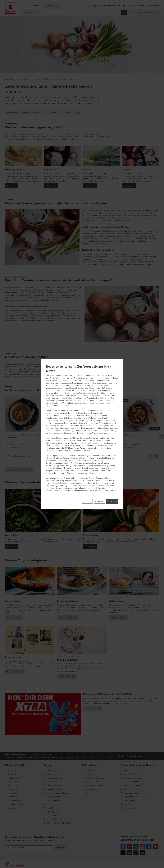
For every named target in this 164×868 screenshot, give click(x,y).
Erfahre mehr (12, 186)
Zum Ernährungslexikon (68, 617)
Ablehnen (87, 501)
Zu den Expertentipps (15, 671)
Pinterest (155, 846)
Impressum (109, 866)
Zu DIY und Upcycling (67, 676)
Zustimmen (112, 501)
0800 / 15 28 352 (42, 754)
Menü (29, 12)
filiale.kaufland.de (15, 765)
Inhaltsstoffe (65, 112)
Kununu (123, 853)
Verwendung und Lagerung (45, 112)
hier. (88, 451)
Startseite (9, 79)
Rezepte (77, 112)
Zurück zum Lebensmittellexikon (19, 470)
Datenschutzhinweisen (55, 451)
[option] (23, 424)
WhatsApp (142, 853)
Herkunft (26, 112)
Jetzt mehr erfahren (93, 708)
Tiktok (129, 853)
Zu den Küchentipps (119, 617)
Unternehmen (138, 13)
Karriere (148, 13)
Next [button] (156, 456)
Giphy (136, 853)
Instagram (142, 846)
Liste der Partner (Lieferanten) (103, 491)
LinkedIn (149, 846)
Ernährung (25, 79)
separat (62, 385)
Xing (136, 846)
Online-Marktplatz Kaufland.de (138, 765)
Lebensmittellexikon (45, 79)
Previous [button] (150, 456)
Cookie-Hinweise (135, 866)
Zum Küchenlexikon (14, 617)
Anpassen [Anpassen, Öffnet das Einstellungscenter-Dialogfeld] (99, 501)
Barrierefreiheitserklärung (150, 866)
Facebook (123, 846)
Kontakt (156, 13)
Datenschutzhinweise (121, 866)
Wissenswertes (12, 112)
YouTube (129, 846)
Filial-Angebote (52, 6)
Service (48, 765)
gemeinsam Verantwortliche (81, 385)
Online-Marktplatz (31, 6)
